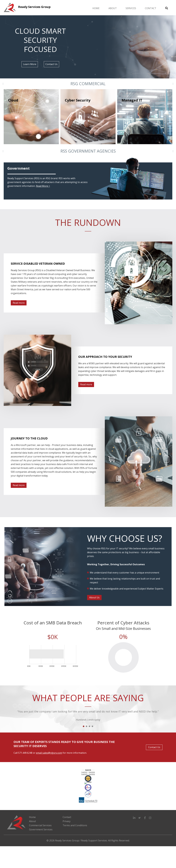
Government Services (41, 829)
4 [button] (92, 726)
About (113, 8)
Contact (151, 8)
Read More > (43, 186)
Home (96, 8)
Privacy (67, 821)
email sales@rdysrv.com (49, 753)
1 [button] (84, 726)
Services (131, 8)
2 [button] (87, 726)
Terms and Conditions (75, 825)
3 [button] (89, 726)
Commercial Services (40, 825)
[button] (134, 818)
